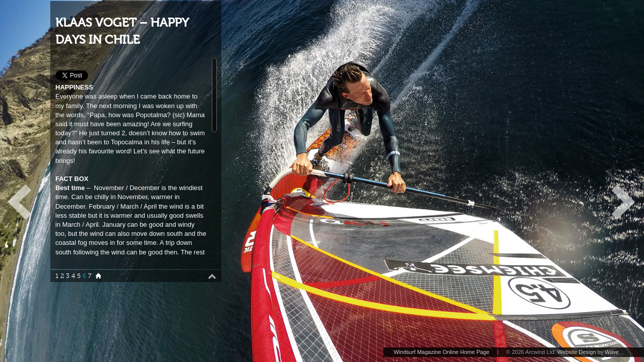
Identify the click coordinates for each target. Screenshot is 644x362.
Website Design (577, 352)
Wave (612, 352)
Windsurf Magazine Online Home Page (441, 352)
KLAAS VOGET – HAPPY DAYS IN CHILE (122, 31)
